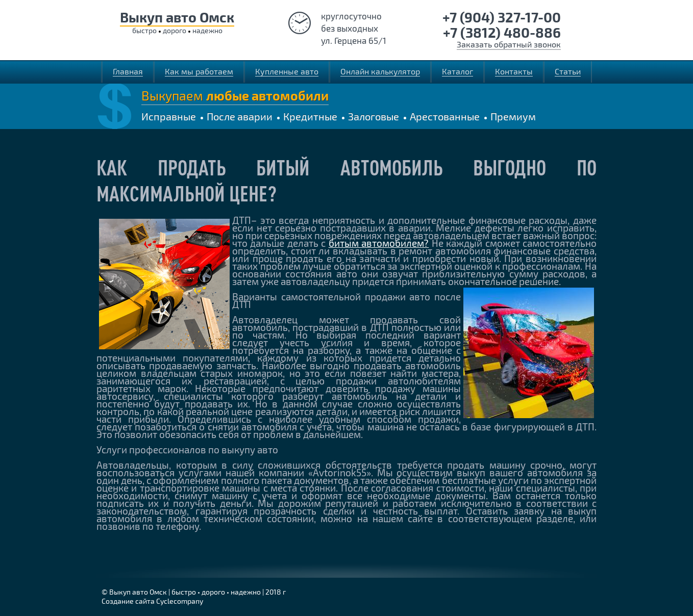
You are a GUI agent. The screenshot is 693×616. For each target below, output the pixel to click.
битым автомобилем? (379, 243)
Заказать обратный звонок (509, 44)
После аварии (240, 116)
